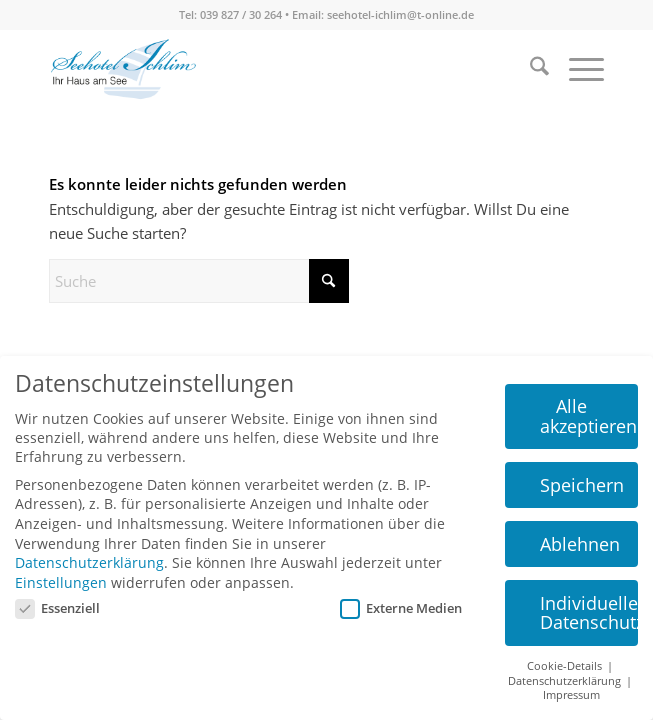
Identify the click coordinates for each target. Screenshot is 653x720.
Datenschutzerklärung (89, 562)
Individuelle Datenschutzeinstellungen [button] (589, 613)
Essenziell (57, 608)
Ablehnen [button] (580, 544)
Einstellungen (61, 582)
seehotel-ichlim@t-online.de (400, 14)
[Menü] (576, 69)
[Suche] (529, 69)
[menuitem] (529, 69)
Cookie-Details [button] (566, 666)
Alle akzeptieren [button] (588, 416)
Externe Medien (401, 608)
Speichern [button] (582, 485)
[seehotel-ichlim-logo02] (123, 69)
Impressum (571, 695)
